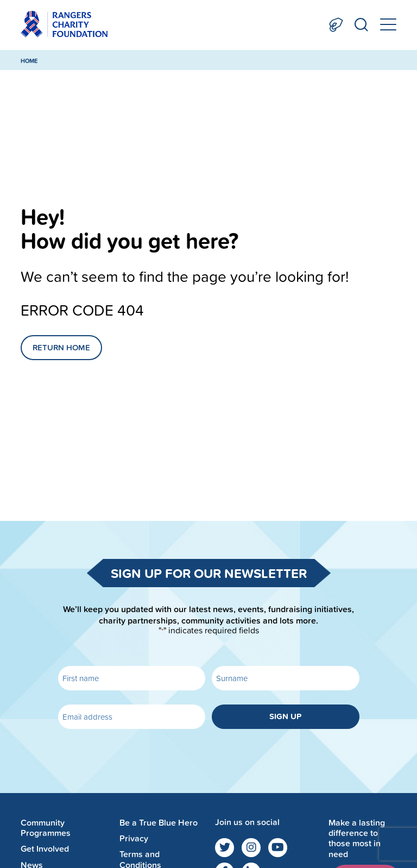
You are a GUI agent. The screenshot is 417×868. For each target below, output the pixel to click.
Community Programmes (46, 828)
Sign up (285, 716)
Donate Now (336, 25)
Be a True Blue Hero (159, 823)
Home (29, 61)
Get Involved (45, 849)
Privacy (134, 838)
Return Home (61, 347)
